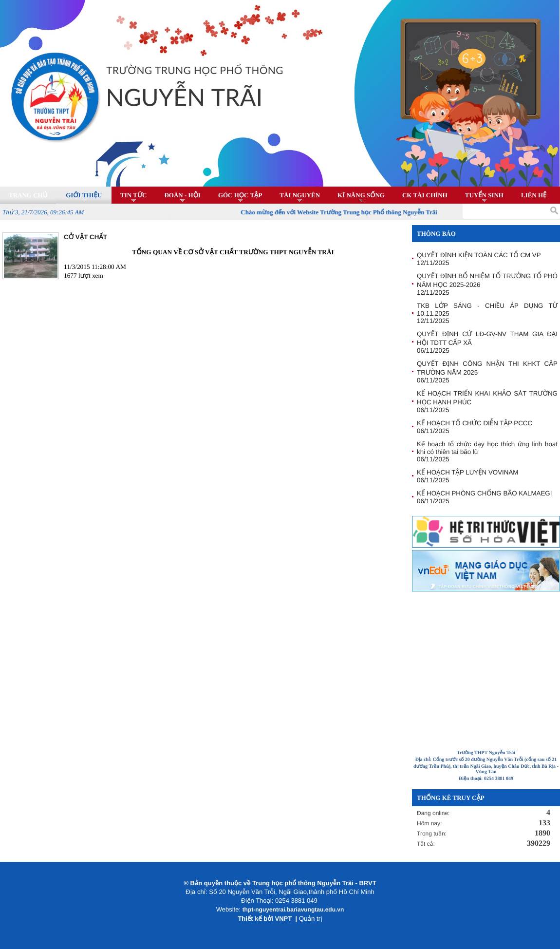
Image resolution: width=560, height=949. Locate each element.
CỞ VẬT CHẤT (85, 237)
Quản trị (311, 919)
